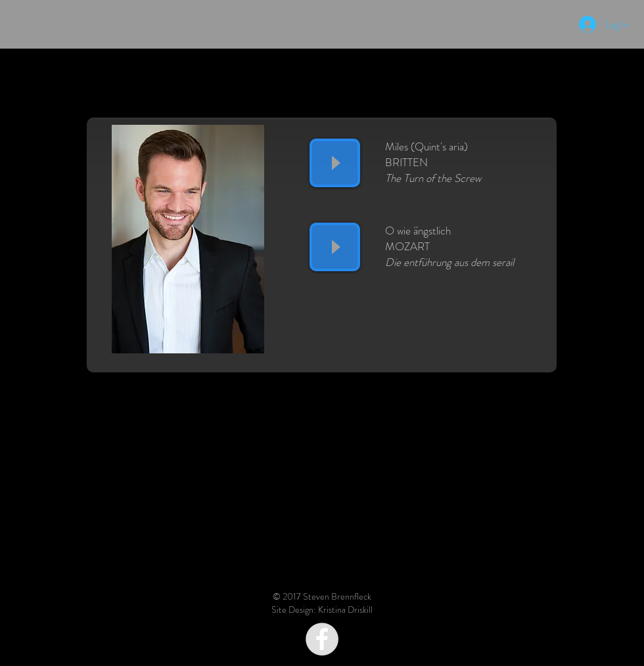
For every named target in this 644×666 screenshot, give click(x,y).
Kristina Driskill (345, 610)
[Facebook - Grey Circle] (322, 639)
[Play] (335, 163)
